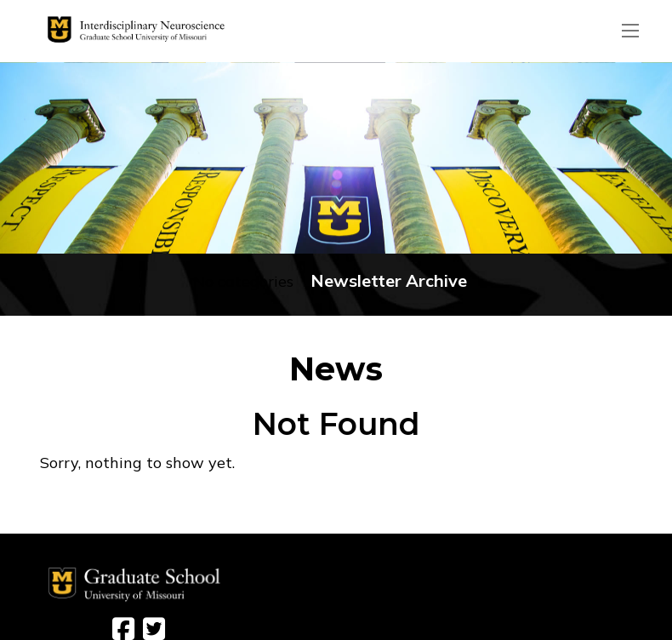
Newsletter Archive (389, 280)
